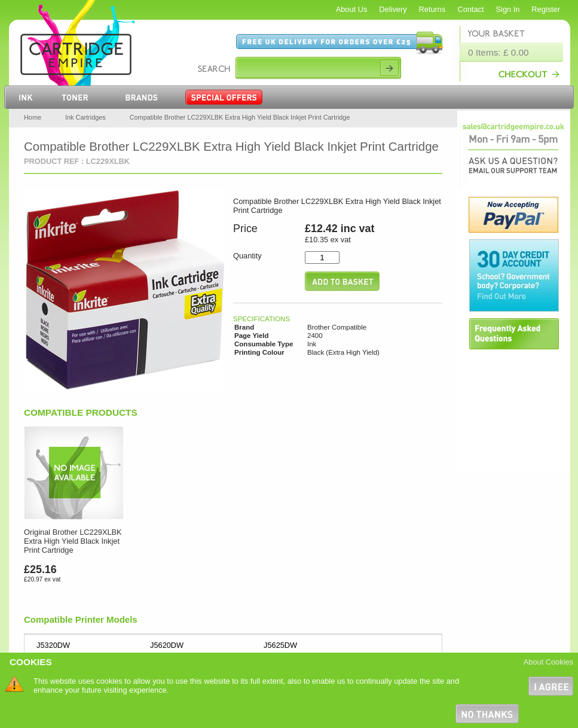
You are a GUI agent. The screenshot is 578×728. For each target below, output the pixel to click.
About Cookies (548, 662)
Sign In (508, 9)
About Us (352, 9)
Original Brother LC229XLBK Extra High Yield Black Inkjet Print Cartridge (73, 541)
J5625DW (280, 645)
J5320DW (53, 645)
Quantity (247, 256)
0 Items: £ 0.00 (499, 52)
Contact (470, 9)
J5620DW (167, 645)
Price (245, 229)
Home (33, 117)
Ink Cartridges (85, 117)
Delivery (393, 9)
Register (546, 9)
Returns (432, 9)
